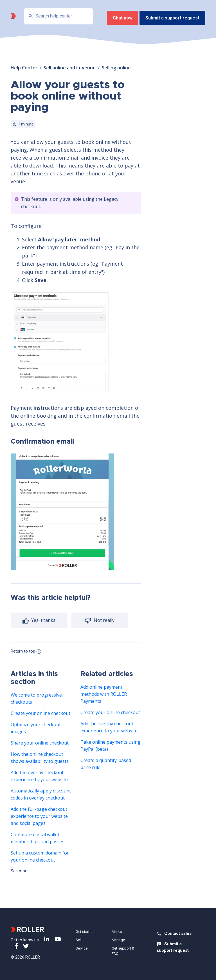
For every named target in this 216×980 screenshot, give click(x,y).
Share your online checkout (40, 743)
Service (82, 948)
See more (20, 871)
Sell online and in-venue (70, 68)
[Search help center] (58, 16)
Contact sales (178, 933)
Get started (85, 932)
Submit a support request (172, 18)
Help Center (24, 68)
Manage (118, 940)
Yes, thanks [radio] (43, 620)
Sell (79, 940)
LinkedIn (47, 939)
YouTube (58, 939)
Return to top (26, 651)
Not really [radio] (103, 620)
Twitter (26, 946)
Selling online (116, 68)
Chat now (123, 18)
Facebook (16, 946)
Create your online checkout (40, 713)
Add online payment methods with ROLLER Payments (104, 694)
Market (117, 932)
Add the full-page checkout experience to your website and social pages (39, 816)
